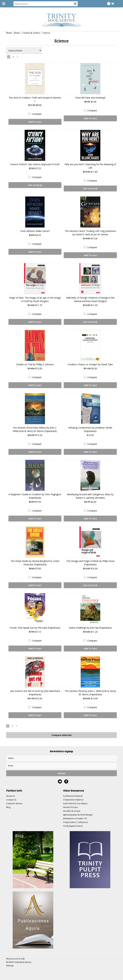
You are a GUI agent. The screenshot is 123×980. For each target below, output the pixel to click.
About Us (10, 796)
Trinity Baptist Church (73, 826)
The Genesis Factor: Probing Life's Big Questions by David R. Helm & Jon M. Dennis (90, 233)
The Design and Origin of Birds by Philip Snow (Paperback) (90, 563)
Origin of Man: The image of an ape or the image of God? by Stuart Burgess (35, 299)
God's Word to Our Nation (75, 803)
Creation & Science (31, 33)
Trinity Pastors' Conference (75, 822)
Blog (8, 807)
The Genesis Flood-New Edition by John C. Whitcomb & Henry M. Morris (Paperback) (35, 429)
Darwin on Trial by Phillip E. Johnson (35, 364)
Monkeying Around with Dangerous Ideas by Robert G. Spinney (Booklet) (90, 496)
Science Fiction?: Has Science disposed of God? (35, 164)
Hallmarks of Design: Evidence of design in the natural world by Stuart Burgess (90, 299)
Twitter (60, 781)
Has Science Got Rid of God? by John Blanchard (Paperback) (35, 693)
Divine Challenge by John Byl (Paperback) (90, 628)
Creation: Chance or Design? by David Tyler (90, 364)
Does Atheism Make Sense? (35, 231)
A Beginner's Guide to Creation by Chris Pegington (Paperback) (35, 496)
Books (17, 33)
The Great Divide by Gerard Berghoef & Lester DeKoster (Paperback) (35, 563)
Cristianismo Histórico (73, 800)
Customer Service (14, 803)
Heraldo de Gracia (72, 811)
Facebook (66, 781)
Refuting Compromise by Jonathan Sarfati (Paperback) (90, 429)
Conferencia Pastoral (73, 796)
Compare (37, 114)
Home (9, 33)
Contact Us (11, 800)
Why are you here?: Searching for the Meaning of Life (90, 166)
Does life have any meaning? (90, 98)
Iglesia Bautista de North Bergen (78, 815)
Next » (18, 57)
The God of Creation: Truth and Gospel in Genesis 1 (35, 99)
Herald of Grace (70, 807)
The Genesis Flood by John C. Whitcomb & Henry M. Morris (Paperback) (90, 693)
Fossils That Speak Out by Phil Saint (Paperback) (35, 628)
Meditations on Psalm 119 (75, 818)
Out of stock (35, 185)
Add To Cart (35, 122)
